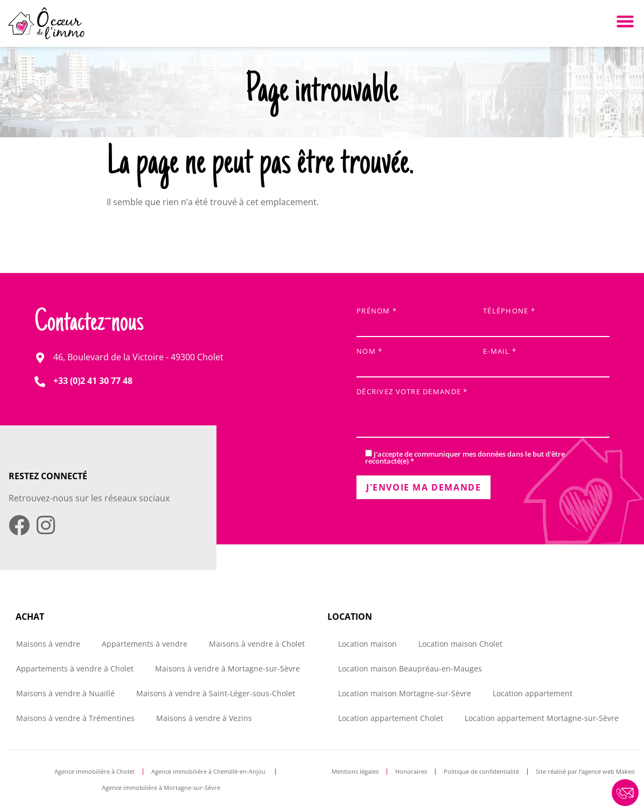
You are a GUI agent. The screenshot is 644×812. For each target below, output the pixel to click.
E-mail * (546, 359)
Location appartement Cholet (391, 718)
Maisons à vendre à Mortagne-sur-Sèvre (227, 668)
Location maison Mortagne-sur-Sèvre (405, 693)
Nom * (420, 359)
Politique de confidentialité (481, 771)
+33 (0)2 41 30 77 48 (93, 381)
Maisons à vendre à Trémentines (75, 718)
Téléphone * (546, 319)
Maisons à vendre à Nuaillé (65, 693)
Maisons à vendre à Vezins (204, 718)
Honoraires (411, 771)
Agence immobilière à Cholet (94, 771)
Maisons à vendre (48, 644)
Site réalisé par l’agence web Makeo (585, 771)
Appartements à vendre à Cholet (75, 668)
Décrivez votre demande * (483, 414)
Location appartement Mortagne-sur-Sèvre (542, 718)
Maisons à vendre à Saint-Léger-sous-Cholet (216, 693)
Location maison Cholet (460, 644)
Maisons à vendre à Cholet (257, 644)
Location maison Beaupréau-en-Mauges (410, 668)
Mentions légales (355, 771)
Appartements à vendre (145, 644)
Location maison (367, 644)
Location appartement (533, 693)
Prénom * (420, 319)
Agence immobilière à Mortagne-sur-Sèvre (161, 787)
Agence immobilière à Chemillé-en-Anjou (209, 771)
